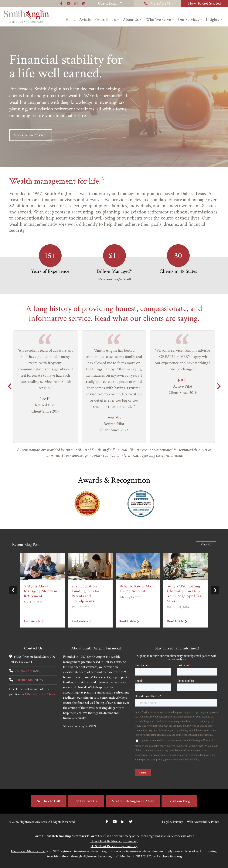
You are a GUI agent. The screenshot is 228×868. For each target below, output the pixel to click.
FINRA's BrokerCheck (40, 694)
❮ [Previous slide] (13, 590)
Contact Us (88, 801)
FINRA (138, 856)
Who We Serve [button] (158, 20)
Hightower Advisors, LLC (28, 851)
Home (70, 20)
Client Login (108, 3)
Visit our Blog (180, 801)
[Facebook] (107, 822)
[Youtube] (115, 822)
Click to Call (51, 801)
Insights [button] (212, 20)
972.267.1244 (157, 3)
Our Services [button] (188, 20)
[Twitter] (131, 822)
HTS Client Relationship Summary (114, 846)
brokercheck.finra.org (167, 856)
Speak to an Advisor (31, 135)
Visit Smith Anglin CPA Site (133, 801)
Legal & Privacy (172, 822)
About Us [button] (131, 20)
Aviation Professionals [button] (97, 20)
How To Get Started (204, 3)
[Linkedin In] (123, 822)
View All (206, 545)
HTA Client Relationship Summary (114, 841)
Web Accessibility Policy (203, 822)
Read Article (34, 622)
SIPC (147, 856)
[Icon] (61, 3)
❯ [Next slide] (215, 590)
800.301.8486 (24, 680)
